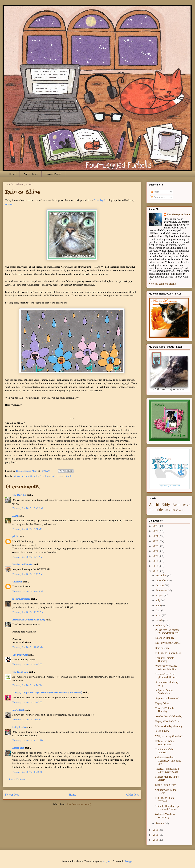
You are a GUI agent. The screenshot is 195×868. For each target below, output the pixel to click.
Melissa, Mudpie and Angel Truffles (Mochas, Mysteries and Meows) (47, 693)
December (162, 575)
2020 (156, 556)
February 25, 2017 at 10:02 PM (28, 740)
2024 (156, 536)
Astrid (20, 476)
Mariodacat (18, 710)
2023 (156, 541)
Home (12, 174)
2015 (156, 835)
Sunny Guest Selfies (166, 785)
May (159, 610)
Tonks (175, 510)
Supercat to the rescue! (167, 698)
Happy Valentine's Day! (167, 721)
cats (27, 476)
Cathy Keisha (19, 727)
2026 (156, 526)
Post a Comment (18, 779)
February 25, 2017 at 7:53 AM (27, 557)
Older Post (132, 795)
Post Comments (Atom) (79, 804)
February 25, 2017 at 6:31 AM (27, 529)
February (161, 626)
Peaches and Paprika (23, 565)
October (160, 585)
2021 (156, 551)
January (160, 823)
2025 (156, 531)
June (159, 605)
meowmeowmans (21, 599)
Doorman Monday (165, 638)
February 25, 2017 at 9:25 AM (28, 592)
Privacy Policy (53, 174)
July (158, 600)
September (162, 590)
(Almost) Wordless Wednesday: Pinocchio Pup (168, 761)
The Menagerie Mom (178, 214)
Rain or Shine (162, 648)
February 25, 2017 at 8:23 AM (27, 574)
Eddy (53, 476)
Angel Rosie (31, 174)
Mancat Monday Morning (169, 726)
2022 (156, 546)
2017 (156, 571)
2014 (156, 840)
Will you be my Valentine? (169, 736)
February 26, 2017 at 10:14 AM (28, 772)
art (14, 476)
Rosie (186, 505)
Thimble (68, 476)
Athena (9, 204)
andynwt (107, 861)
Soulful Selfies (163, 731)
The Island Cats (20, 672)
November (162, 580)
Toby (167, 510)
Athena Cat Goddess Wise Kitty (29, 620)
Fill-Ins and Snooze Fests (168, 653)
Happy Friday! (163, 703)
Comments (158, 197)
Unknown (17, 582)
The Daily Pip (20, 495)
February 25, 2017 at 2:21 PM (27, 664)
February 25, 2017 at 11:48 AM (28, 647)
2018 (156, 566)
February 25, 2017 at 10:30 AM (28, 612)
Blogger (129, 861)
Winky (182, 510)
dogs (47, 476)
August (160, 596)
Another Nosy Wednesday (169, 716)
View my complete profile (162, 284)
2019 (156, 561)
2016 (156, 830)
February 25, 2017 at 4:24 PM (27, 685)
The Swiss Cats (20, 655)
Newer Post (12, 795)
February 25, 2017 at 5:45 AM (28, 508)
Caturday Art (101, 200)
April (159, 615)
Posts (155, 192)
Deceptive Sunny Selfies (168, 643)
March (160, 621)
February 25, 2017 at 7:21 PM (27, 720)
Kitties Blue (18, 748)
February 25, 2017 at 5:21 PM (27, 702)
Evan (59, 476)
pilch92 (16, 537)
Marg (15, 516)
